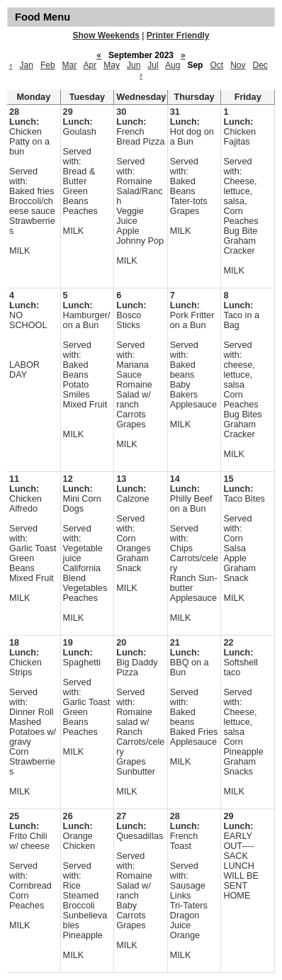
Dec (260, 65)
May (112, 65)
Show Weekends (106, 35)
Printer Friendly (178, 35)
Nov (238, 65)
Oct (216, 65)
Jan (27, 65)
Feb (48, 65)
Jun (134, 65)
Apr (90, 65)
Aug (173, 65)
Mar (70, 65)
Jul (153, 65)
